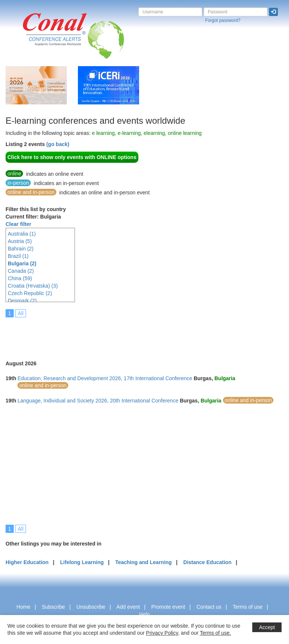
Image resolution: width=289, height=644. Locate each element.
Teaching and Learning (144, 562)
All (21, 313)
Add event (128, 607)
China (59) (20, 278)
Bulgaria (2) (22, 263)
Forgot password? (223, 20)
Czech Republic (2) (30, 293)
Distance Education (207, 562)
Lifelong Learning (82, 562)
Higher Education (27, 562)
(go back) (58, 144)
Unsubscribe (91, 607)
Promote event (168, 607)
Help (144, 614)
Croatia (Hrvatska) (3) (33, 286)
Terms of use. (216, 633)
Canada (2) (21, 271)
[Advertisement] (141, 334)
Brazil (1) (18, 256)
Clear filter (18, 224)
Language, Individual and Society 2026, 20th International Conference (98, 401)
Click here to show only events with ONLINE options (72, 157)
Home (24, 607)
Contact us (209, 607)
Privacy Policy (162, 633)
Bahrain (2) (21, 249)
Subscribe (53, 607)
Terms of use (247, 607)
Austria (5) (20, 241)
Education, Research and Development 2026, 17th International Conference (105, 378)
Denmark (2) (22, 301)
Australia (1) (22, 234)
